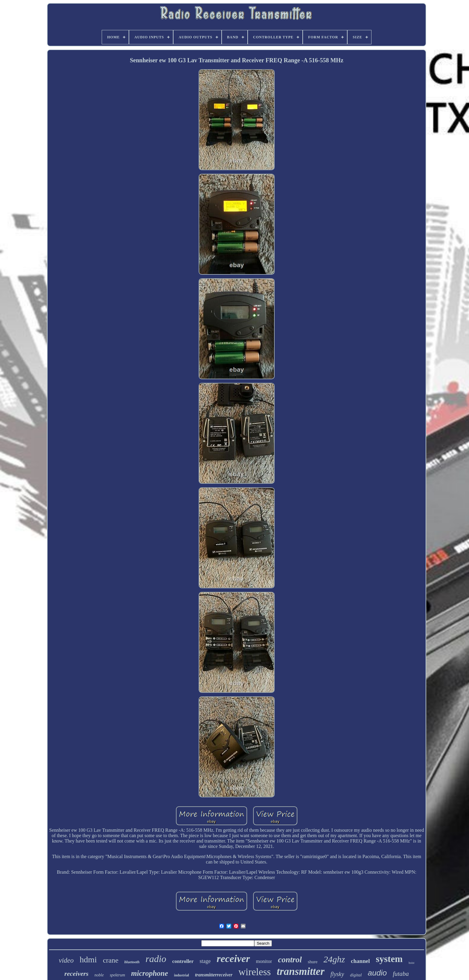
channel (360, 961)
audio (377, 973)
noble (99, 975)
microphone (150, 973)
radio (156, 959)
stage (205, 961)
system (389, 959)
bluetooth (132, 962)
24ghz (334, 959)
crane (111, 960)
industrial (182, 975)
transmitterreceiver (214, 975)
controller (183, 961)
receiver (233, 959)
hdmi (88, 959)
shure (313, 962)
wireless (255, 972)
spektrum (117, 975)
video (66, 960)
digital (356, 975)
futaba (401, 974)
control (290, 960)
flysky (337, 974)
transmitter (300, 971)
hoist (411, 963)
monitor (264, 961)
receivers (76, 974)
